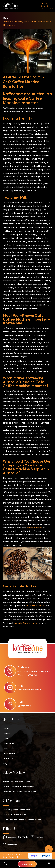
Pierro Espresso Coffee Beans (17, 810)
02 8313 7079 (24, 706)
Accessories (9, 743)
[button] (51, 6)
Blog (5, 18)
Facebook (11, 837)
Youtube (39, 837)
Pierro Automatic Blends (14, 815)
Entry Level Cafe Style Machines (18, 782)
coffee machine (34, 527)
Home (5, 728)
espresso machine (35, 605)
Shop (5, 738)
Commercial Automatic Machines (18, 787)
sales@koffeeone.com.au (26, 623)
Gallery (6, 748)
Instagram (12, 845)
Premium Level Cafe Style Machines (19, 792)
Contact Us (8, 758)
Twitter (26, 837)
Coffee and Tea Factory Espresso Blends (22, 820)
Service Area (9, 753)
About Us (7, 733)
